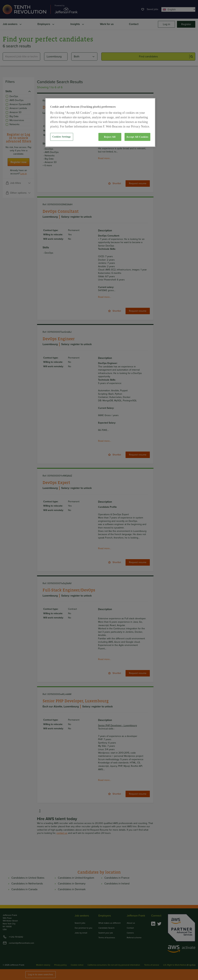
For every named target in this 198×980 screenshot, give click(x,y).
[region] (100, 122)
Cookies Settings (62, 137)
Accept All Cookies (137, 137)
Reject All (110, 137)
